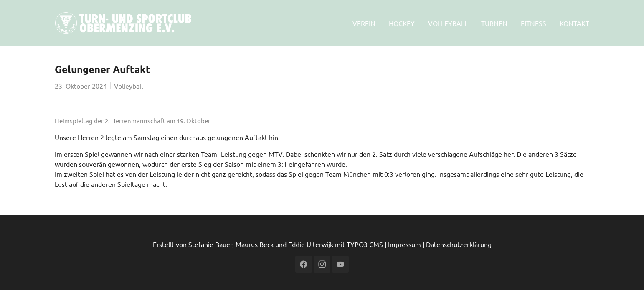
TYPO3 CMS (365, 244)
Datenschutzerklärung (459, 244)
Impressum (404, 244)
